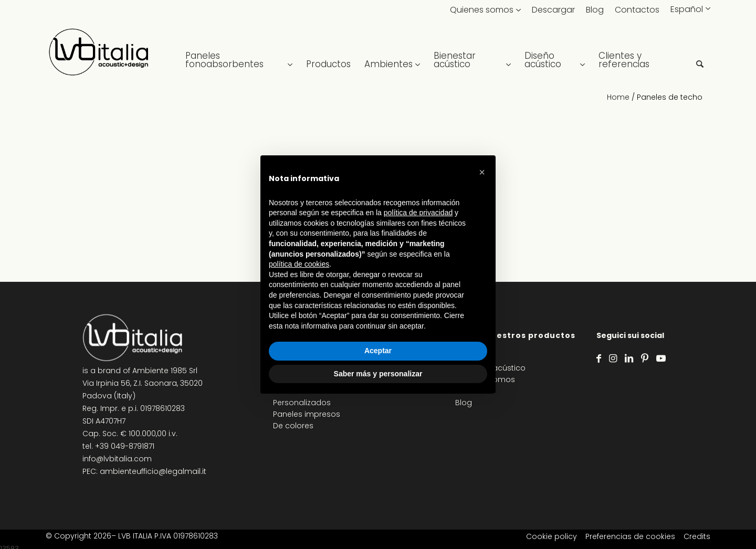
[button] (482, 172)
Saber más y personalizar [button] (378, 374)
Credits (697, 536)
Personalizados (302, 403)
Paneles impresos (307, 414)
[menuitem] (239, 52)
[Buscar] (700, 52)
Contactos (637, 10)
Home (618, 97)
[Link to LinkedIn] (629, 358)
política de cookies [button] (299, 264)
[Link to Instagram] (613, 358)
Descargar (553, 10)
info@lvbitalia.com (117, 459)
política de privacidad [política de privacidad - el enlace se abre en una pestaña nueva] (418, 213)
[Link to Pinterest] (645, 358)
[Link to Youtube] (661, 358)
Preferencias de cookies (630, 536)
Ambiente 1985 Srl (165, 371)
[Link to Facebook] (599, 358)
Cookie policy (552, 536)
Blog (595, 10)
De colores (293, 426)
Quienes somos (482, 10)
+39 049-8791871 (125, 446)
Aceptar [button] (378, 351)
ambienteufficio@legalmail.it (153, 471)
